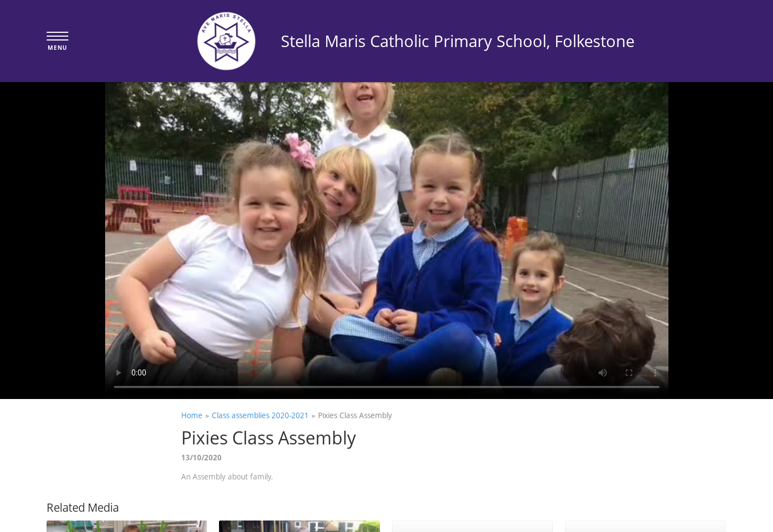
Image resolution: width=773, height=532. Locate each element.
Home (192, 415)
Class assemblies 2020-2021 (260, 415)
